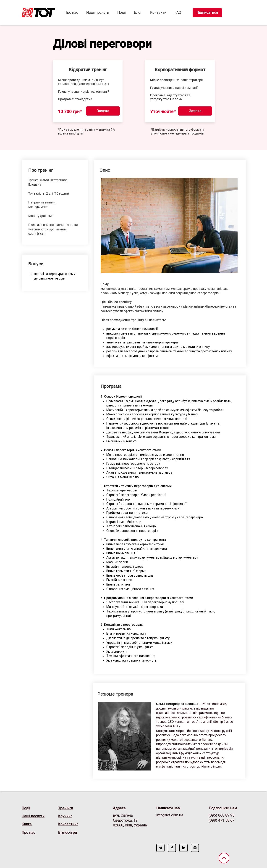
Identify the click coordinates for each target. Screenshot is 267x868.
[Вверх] (224, 858)
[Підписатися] (207, 13)
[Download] (160, 848)
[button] (103, 111)
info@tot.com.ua (170, 815)
